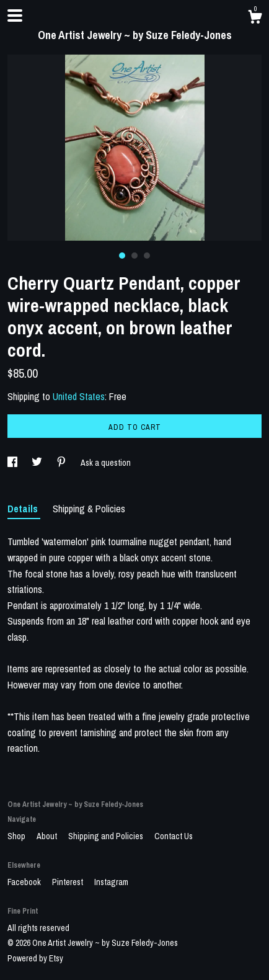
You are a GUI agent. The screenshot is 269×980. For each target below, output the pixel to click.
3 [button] (147, 256)
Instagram (111, 882)
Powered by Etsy (35, 958)
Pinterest (68, 882)
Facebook (25, 882)
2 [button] (134, 256)
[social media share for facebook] (13, 463)
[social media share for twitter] (38, 463)
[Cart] (255, 19)
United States (79, 396)
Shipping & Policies (89, 509)
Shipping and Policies (107, 836)
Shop (17, 836)
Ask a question (106, 463)
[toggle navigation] (15, 16)
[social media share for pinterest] (62, 463)
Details (24, 509)
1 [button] (122, 256)
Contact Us (174, 836)
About (48, 836)
